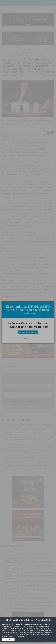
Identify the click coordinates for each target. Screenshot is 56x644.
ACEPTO (8, 640)
